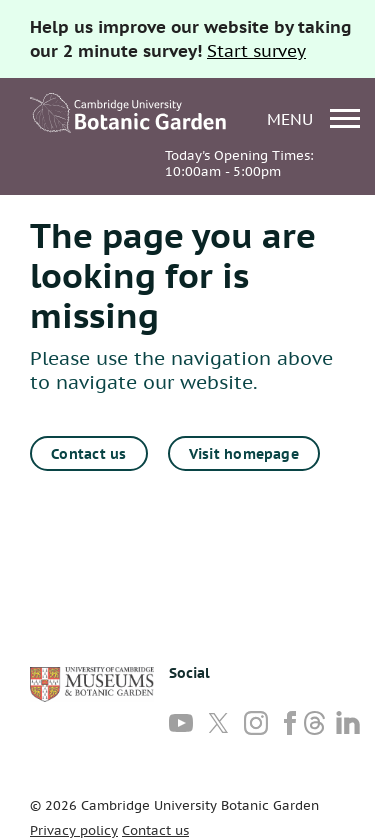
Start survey (256, 51)
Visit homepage (244, 454)
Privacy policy (74, 830)
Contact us (88, 454)
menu (313, 118)
